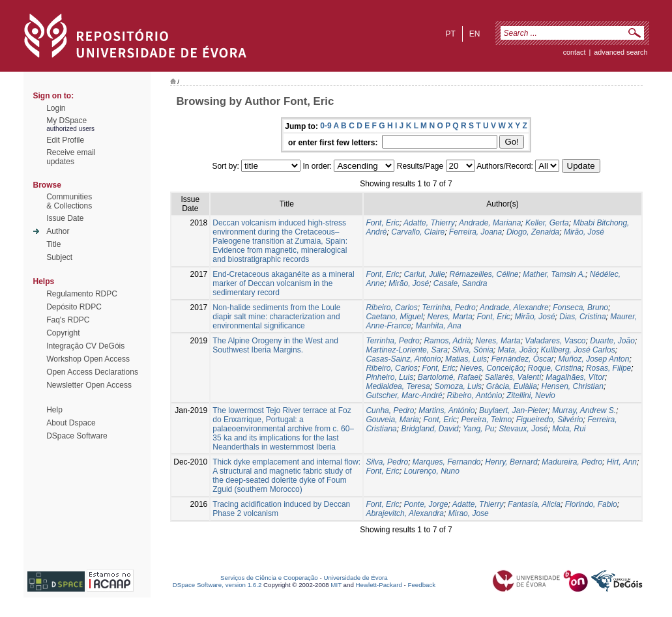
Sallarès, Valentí (513, 377)
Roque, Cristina (555, 368)
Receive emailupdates (71, 157)
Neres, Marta (449, 317)
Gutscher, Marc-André (404, 395)
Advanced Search (621, 52)
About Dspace (71, 423)
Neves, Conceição (491, 368)
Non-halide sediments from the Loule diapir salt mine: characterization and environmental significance (276, 317)
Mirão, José (584, 232)
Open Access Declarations (92, 372)
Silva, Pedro (387, 462)
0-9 (326, 126)
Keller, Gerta (547, 223)
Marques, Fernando (447, 462)
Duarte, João (612, 341)
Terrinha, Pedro (448, 308)
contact (575, 52)
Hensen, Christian (572, 386)
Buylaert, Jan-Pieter (513, 410)
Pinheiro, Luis (389, 377)
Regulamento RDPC (82, 294)
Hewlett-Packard (379, 585)
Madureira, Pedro (572, 462)
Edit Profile (65, 140)
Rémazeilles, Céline (484, 274)
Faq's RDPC (68, 320)
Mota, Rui (569, 429)
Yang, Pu (478, 429)
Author (58, 231)
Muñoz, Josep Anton (593, 359)
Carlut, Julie (424, 274)
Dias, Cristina (582, 317)
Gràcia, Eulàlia (512, 386)
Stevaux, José (523, 429)
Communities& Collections (69, 201)
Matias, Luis (466, 359)
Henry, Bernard (511, 462)
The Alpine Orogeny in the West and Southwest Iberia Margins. (275, 345)
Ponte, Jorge (426, 504)
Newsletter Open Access (89, 385)
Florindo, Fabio (591, 504)
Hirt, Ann (622, 462)
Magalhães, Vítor (575, 377)
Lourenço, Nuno (431, 471)
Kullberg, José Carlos (578, 350)
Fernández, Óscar (523, 359)
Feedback (421, 585)
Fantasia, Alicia (534, 504)
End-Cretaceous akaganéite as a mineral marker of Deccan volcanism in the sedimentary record (283, 283)
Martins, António (446, 410)
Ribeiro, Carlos (391, 308)
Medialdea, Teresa (398, 386)
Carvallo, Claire (418, 232)
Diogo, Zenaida (533, 232)
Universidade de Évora (355, 578)
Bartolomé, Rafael (449, 377)
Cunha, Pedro (390, 410)
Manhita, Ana (438, 326)
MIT (336, 585)
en (475, 34)
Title (53, 244)
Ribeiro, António (474, 395)
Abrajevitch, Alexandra (405, 513)
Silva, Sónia (472, 350)
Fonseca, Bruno (580, 308)
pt (450, 34)
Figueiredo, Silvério (550, 420)
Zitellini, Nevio (531, 395)
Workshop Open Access (88, 359)
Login (56, 108)
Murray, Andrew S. (584, 410)
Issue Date (65, 218)
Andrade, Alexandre (514, 308)
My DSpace (66, 121)
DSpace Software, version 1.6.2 (217, 585)
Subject (59, 257)
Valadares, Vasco (555, 341)
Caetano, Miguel (394, 317)
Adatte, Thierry (429, 223)
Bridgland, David (430, 429)
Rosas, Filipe (608, 368)
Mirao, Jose (469, 513)
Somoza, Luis (458, 386)
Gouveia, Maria (392, 420)
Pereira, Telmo (487, 420)
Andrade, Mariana (490, 223)
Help (54, 410)
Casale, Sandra (460, 283)
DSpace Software (77, 436)
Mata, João (517, 350)
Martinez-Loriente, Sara (406, 350)
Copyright (63, 333)
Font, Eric (382, 223)
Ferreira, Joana (475, 232)
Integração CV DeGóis (85, 346)
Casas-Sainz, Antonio (403, 359)
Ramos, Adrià (447, 341)
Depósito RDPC (74, 307)
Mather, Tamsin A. (554, 274)
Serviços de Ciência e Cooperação (269, 578)
